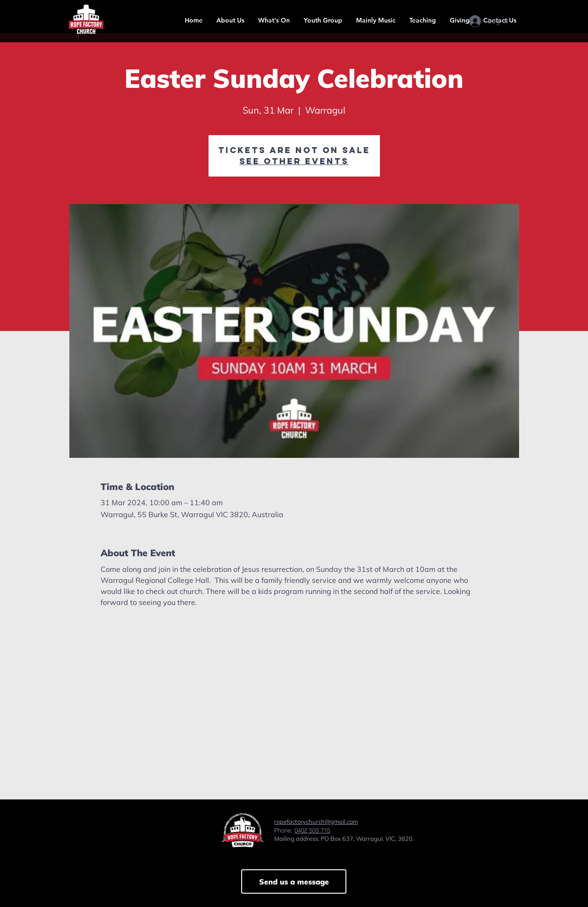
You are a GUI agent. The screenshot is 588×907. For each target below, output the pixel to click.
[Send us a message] (294, 881)
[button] (230, 20)
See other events (294, 161)
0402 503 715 (312, 830)
